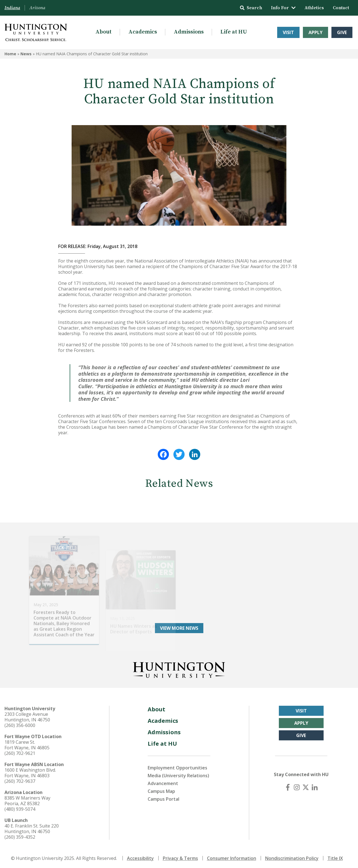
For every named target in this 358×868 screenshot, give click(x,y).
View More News (179, 626)
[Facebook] (288, 785)
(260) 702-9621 (20, 751)
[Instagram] (297, 785)
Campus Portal (163, 797)
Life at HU (234, 32)
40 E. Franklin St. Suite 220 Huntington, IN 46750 (32, 827)
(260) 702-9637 (20, 779)
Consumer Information (232, 856)
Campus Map (161, 789)
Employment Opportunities (177, 766)
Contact (341, 8)
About (103, 32)
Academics (143, 32)
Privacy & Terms (180, 856)
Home (10, 54)
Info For (283, 8)
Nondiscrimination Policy (292, 856)
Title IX (335, 856)
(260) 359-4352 (20, 835)
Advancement (163, 781)
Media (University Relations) (178, 774)
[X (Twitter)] (306, 785)
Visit (288, 32)
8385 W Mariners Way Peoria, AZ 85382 (27, 799)
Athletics (314, 8)
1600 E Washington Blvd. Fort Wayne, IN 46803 (30, 771)
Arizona (37, 8)
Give (342, 32)
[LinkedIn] (315, 785)
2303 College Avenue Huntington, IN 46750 (27, 715)
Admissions (189, 32)
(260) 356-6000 (20, 723)
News (26, 54)
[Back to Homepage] (179, 667)
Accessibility (140, 856)
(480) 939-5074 (20, 807)
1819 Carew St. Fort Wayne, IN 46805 (27, 743)
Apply (315, 32)
